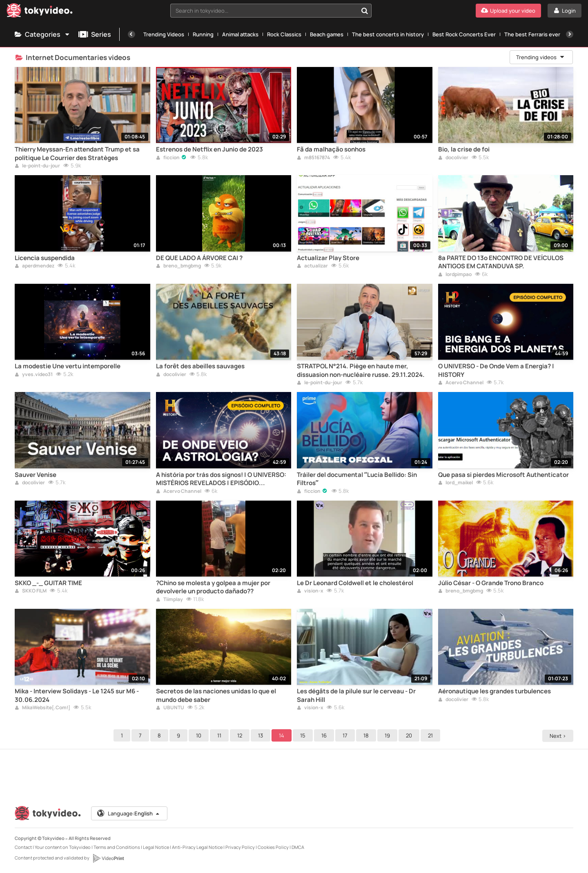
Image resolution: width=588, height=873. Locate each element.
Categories (42, 34)
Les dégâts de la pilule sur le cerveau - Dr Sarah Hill (356, 695)
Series (95, 34)
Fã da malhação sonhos (331, 149)
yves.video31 (34, 375)
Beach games (327, 34)
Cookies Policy (273, 847)
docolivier (453, 158)
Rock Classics (284, 34)
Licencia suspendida (45, 258)
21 (432, 735)
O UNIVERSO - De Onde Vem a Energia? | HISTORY (496, 370)
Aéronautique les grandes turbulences (494, 691)
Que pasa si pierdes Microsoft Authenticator (503, 475)
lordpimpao (455, 275)
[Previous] (131, 34)
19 (389, 735)
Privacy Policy (240, 847)
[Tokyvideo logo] (40, 12)
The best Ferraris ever (532, 34)
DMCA (298, 847)
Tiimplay (169, 600)
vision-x (310, 591)
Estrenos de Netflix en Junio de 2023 (209, 149)
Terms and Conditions (117, 847)
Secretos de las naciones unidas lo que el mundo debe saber (216, 695)
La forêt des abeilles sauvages (200, 366)
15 (304, 735)
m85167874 (313, 158)
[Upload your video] (508, 11)
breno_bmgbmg (178, 266)
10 (200, 735)
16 (325, 735)
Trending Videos (164, 34)
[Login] (565, 11)
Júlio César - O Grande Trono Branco (491, 583)
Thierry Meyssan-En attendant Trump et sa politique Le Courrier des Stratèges (77, 154)
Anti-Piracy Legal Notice (197, 847)
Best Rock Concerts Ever (464, 34)
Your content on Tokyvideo (63, 847)
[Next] (570, 34)
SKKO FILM (31, 591)
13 (262, 735)
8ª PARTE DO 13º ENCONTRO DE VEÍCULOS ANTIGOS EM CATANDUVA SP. (501, 262)
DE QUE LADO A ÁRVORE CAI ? (199, 258)
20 (410, 735)
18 (367, 735)
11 (220, 735)
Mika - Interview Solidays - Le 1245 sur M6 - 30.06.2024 (77, 695)
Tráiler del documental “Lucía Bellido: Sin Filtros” (357, 479)
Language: (129, 813)
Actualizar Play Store (328, 258)
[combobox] (271, 11)
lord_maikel (455, 483)
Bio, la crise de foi (464, 149)
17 (346, 735)
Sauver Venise (36, 475)
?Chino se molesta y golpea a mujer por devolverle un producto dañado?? (213, 587)
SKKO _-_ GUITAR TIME (48, 583)
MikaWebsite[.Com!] (42, 708)
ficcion (168, 158)
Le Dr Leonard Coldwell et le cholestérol (355, 583)
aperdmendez (35, 266)
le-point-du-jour (37, 166)
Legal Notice (156, 847)
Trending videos (541, 57)
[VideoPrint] (108, 858)
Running (203, 34)
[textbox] (264, 11)
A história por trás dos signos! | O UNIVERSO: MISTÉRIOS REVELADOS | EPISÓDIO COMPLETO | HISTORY (221, 479)
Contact (23, 847)
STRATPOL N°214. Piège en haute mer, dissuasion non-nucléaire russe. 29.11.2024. (361, 370)
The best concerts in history (388, 34)
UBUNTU (170, 708)
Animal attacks (240, 34)
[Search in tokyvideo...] (365, 11)
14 (283, 735)
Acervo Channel (461, 383)
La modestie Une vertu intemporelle (68, 366)
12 (241, 735)
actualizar (312, 266)
